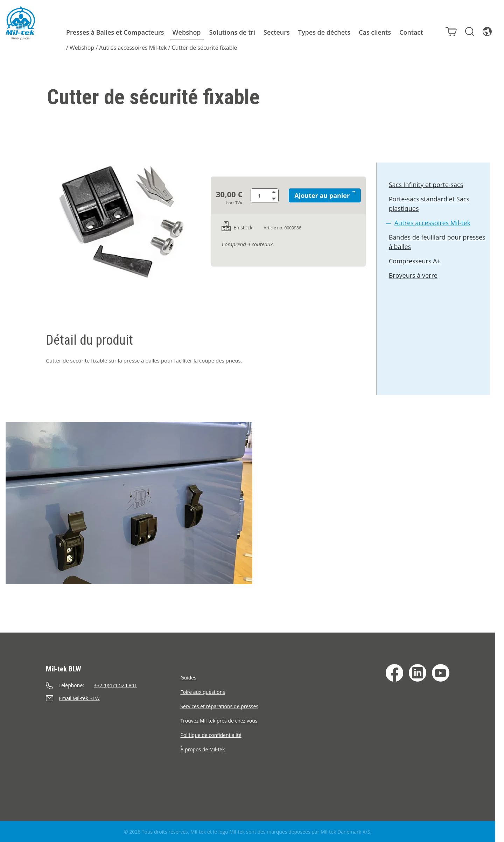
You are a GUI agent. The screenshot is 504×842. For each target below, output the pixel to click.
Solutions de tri (232, 32)
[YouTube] (441, 673)
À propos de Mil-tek (202, 749)
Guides (188, 678)
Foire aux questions (203, 692)
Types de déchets (324, 32)
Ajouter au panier (324, 196)
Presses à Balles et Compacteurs (115, 32)
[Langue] (485, 31)
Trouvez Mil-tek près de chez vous (219, 721)
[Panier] (449, 31)
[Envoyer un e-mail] (113, 698)
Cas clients (375, 32)
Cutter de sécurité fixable (204, 48)
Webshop (187, 32)
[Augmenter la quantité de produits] (276, 192)
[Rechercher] (468, 31)
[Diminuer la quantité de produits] (276, 199)
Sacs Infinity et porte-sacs (426, 186)
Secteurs (277, 32)
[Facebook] (394, 673)
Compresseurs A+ (415, 262)
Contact (411, 32)
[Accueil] (20, 23)
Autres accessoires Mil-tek (133, 48)
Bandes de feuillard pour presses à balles (437, 243)
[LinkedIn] (418, 673)
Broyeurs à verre (414, 277)
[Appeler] (113, 685)
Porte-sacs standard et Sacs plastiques (429, 205)
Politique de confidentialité (211, 735)
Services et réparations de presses (219, 706)
